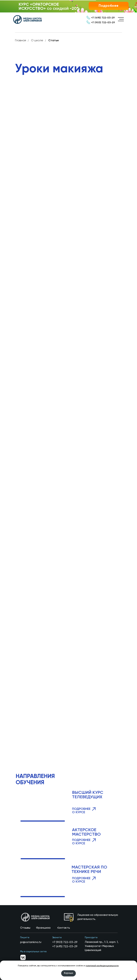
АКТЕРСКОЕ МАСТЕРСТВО (86, 832)
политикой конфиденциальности (102, 966)
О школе (37, 41)
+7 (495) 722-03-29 (65, 947)
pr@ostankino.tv (31, 942)
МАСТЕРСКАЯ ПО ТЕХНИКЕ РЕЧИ (89, 870)
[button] (109, 6)
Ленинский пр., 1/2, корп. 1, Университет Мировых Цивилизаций (102, 946)
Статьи (54, 41)
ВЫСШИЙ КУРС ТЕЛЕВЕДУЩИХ (88, 795)
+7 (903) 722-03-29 (65, 942)
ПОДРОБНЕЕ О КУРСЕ (81, 842)
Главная (21, 41)
